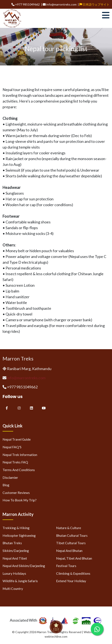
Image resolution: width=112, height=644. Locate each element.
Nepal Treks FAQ (15, 462)
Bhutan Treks (12, 543)
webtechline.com (56, 636)
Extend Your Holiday (71, 581)
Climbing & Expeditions (73, 573)
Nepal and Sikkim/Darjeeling (24, 566)
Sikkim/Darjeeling (16, 551)
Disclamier (10, 477)
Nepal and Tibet (15, 558)
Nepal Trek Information (20, 455)
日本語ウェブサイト (94, 4)
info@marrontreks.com (26, 378)
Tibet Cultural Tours (71, 543)
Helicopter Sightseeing (19, 535)
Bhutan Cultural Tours (72, 535)
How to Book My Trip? (20, 500)
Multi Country (13, 588)
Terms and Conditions (19, 470)
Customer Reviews (16, 493)
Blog (6, 485)
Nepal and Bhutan (69, 551)
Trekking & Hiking (16, 528)
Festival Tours (66, 566)
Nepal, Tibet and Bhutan (74, 558)
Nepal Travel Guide (17, 439)
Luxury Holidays (14, 573)
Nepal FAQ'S (12, 447)
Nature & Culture (69, 528)
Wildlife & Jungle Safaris (20, 581)
